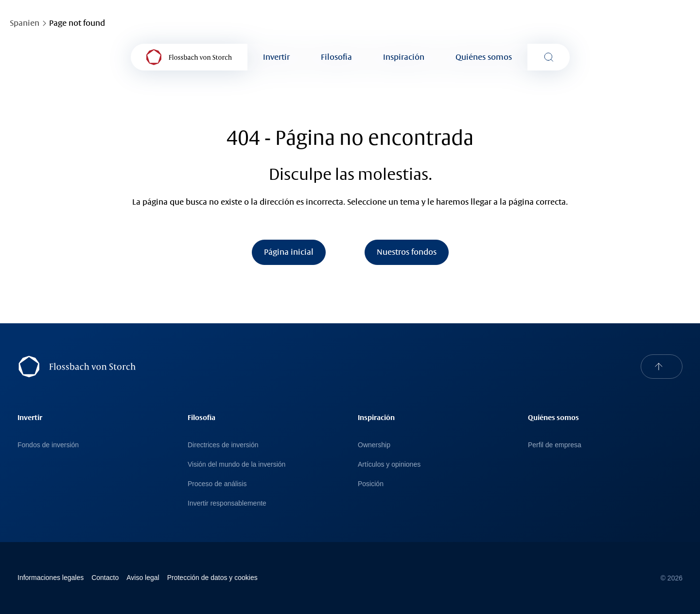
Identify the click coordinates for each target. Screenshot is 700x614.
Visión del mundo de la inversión (236, 464)
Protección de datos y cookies (212, 578)
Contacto (105, 578)
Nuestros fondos (407, 252)
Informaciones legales (51, 578)
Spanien (25, 23)
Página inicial (289, 252)
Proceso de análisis (217, 484)
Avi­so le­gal (143, 578)
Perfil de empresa (555, 445)
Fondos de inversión (48, 445)
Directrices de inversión (223, 445)
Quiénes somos (484, 57)
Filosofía (336, 57)
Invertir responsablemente (227, 503)
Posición (371, 484)
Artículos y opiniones (389, 464)
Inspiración (404, 57)
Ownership (374, 445)
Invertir (276, 57)
